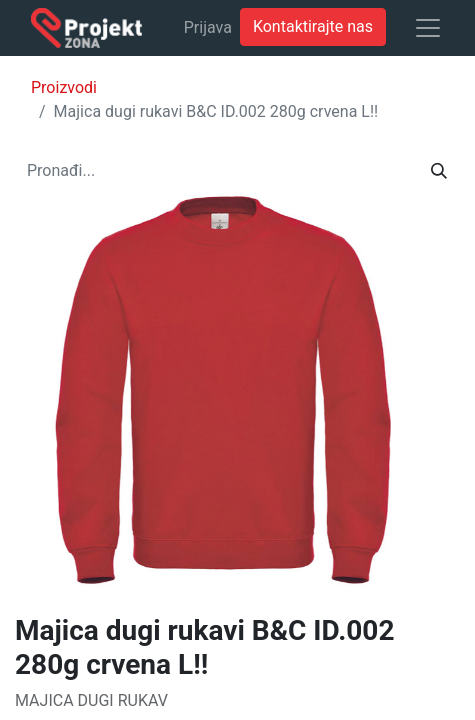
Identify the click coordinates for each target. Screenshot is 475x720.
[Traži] (439, 171)
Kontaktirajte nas (313, 26)
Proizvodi (64, 87)
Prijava (208, 27)
